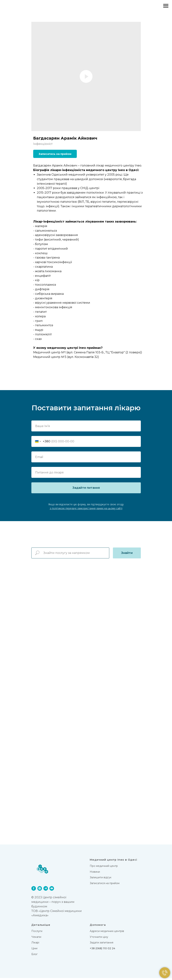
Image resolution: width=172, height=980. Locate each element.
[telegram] (46, 890)
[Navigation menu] (166, 6)
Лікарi (35, 945)
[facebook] (34, 890)
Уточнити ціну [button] (99, 939)
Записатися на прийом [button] (105, 885)
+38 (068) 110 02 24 (102, 950)
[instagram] (40, 890)
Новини (95, 874)
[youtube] (52, 890)
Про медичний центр (104, 868)
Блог (34, 956)
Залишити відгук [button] (101, 879)
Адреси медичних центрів (107, 933)
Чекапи (36, 939)
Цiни (34, 950)
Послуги (37, 933)
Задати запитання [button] (102, 945)
